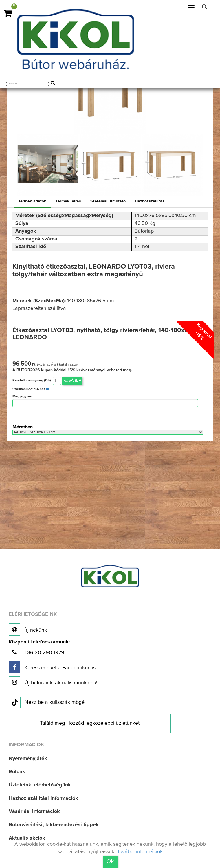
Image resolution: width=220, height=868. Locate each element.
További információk (140, 852)
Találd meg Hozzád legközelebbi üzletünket (90, 723)
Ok (110, 862)
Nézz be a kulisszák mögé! (47, 703)
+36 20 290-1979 (39, 649)
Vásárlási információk (34, 811)
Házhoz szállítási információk (43, 798)
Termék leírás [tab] (68, 201)
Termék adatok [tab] (32, 201)
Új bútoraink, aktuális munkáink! (53, 682)
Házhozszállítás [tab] (150, 201)
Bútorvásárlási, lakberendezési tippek (54, 825)
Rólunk (17, 772)
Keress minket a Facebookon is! (53, 667)
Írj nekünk (28, 630)
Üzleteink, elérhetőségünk (40, 785)
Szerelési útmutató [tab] (108, 201)
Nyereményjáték (28, 759)
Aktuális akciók (27, 838)
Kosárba (72, 381)
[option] (48, 165)
